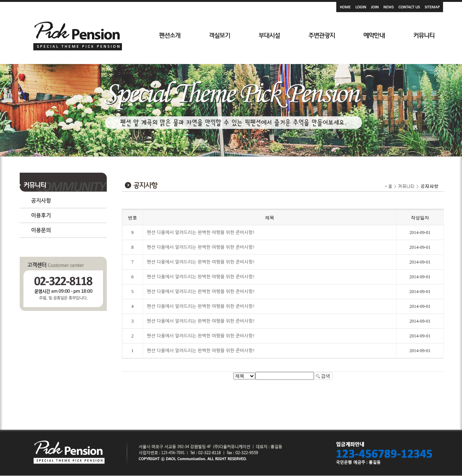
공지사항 (41, 201)
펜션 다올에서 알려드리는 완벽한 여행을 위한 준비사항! (201, 233)
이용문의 (41, 230)
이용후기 (41, 215)
